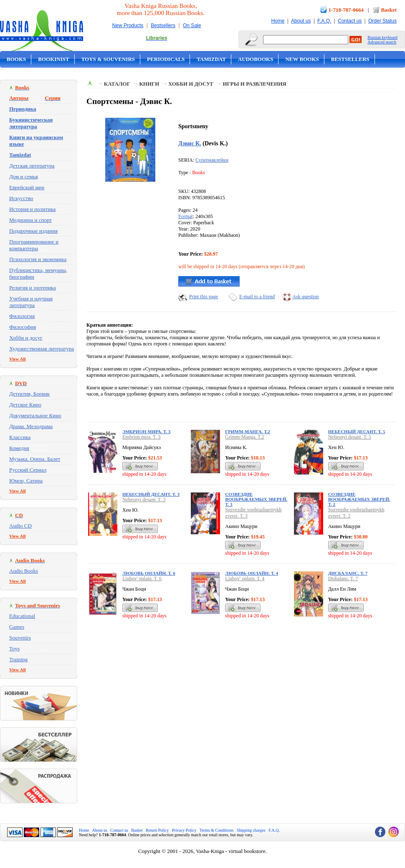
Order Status (382, 21)
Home (278, 21)
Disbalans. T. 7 (343, 579)
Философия (23, 327)
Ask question (305, 297)
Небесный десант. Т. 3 (151, 494)
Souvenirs (20, 638)
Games (17, 627)
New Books (302, 59)
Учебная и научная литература (31, 302)
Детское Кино (25, 405)
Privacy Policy (184, 830)
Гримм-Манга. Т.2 (247, 431)
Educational (22, 616)
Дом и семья (24, 176)
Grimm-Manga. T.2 (244, 437)
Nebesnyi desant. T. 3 (144, 500)
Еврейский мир (27, 187)
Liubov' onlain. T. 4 (245, 579)
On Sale (192, 25)
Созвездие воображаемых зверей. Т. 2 (359, 499)
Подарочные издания (33, 231)
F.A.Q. (324, 21)
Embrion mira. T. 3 (141, 437)
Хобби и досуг (26, 338)
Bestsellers (163, 25)
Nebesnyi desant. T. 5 (350, 437)
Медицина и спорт (30, 220)
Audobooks (256, 59)
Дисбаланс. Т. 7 (348, 573)
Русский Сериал (28, 470)
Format (186, 216)
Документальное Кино (35, 415)
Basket (389, 10)
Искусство (21, 198)
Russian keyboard (382, 37)
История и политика (32, 209)
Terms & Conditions (217, 830)
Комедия (19, 448)
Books (16, 59)
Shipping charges (251, 830)
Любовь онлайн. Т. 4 (252, 573)
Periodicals (166, 59)
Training (18, 659)
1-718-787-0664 (346, 10)
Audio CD (20, 526)
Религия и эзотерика (33, 288)
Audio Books (24, 571)
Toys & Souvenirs (108, 59)
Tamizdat (211, 59)
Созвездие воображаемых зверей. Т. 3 (256, 499)
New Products (128, 25)
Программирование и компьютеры (34, 245)
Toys (14, 648)
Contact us (350, 21)
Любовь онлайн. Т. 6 (149, 573)
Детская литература (32, 166)
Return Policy (157, 830)
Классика (20, 437)
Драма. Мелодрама (31, 426)
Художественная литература (42, 349)
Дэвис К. (190, 143)
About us (301, 21)
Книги (149, 84)
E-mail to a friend (257, 297)
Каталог (117, 84)
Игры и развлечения (254, 84)
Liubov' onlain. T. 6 (142, 579)
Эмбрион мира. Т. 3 (146, 431)
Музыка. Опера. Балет (35, 459)
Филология (22, 316)
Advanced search (382, 42)
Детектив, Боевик (29, 394)
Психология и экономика (38, 259)
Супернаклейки (212, 160)
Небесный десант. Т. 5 (357, 431)
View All (18, 359)
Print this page (204, 297)
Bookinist (53, 59)
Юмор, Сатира (26, 481)
